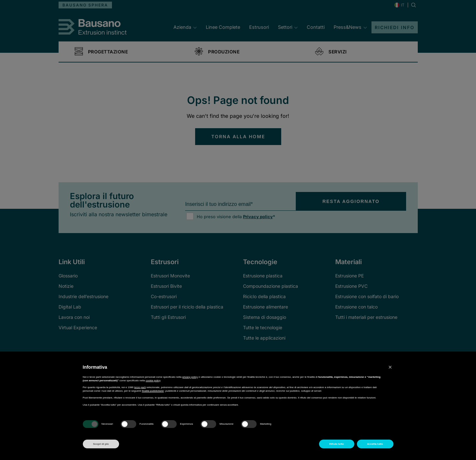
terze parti (140, 387)
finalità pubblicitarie (153, 391)
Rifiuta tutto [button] (337, 444)
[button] (390, 367)
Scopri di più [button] (101, 444)
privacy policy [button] (190, 377)
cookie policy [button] (153, 381)
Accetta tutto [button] (375, 444)
